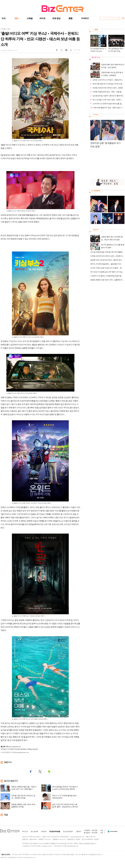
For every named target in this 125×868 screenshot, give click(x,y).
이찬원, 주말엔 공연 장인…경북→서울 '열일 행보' (108, 92)
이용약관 (44, 831)
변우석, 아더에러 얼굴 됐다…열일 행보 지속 (106, 264)
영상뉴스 (96, 115)
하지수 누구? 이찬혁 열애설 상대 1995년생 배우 (64, 797)
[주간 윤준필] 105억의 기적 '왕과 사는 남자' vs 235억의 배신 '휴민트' (65, 788)
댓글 (66, 51)
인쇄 (70, 51)
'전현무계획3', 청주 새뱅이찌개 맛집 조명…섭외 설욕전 (113, 66)
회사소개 (25, 831)
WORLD (85, 18)
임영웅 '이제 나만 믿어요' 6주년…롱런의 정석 (106, 260)
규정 (102, 830)
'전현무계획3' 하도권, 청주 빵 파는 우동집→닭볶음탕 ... (112, 74)
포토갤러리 (97, 190)
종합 (70, 18)
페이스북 (58, 51)
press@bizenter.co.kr (23, 752)
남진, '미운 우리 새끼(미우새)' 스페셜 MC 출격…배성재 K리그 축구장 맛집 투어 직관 (65, 807)
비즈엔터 (3, 29)
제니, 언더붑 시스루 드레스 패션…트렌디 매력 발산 (108, 100)
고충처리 (78, 831)
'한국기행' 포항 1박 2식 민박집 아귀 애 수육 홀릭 (108, 84)
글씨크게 (78, 51)
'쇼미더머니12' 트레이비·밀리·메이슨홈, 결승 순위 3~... (108, 104)
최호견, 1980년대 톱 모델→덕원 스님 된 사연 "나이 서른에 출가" (24, 788)
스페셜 (30, 18)
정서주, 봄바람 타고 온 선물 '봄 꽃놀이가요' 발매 (113, 246)
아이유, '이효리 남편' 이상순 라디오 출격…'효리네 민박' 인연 (107, 268)
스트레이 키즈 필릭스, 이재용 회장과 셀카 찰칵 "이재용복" (107, 276)
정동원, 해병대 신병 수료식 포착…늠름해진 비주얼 (24, 806)
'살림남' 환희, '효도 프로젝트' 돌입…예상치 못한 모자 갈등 (112, 238)
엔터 (16, 18)
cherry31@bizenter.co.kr (15, 747)
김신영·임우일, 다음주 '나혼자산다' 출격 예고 (108, 96)
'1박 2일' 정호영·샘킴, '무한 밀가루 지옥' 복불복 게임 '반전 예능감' (107, 252)
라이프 (42, 18)
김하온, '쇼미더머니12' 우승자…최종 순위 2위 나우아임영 (108, 80)
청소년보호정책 (68, 831)
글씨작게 (74, 51)
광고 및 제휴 (34, 831)
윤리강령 (94, 830)
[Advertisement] (106, 165)
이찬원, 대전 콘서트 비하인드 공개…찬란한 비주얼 (23, 797)
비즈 (4, 18)
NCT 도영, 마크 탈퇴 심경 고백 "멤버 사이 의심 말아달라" (107, 272)
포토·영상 (56, 18)
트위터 (62, 51)
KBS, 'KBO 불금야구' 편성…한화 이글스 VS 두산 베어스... (109, 108)
